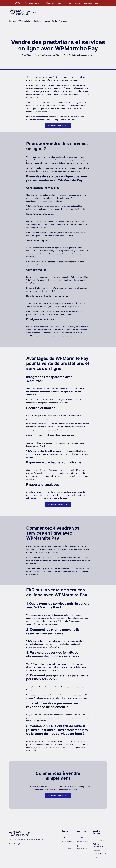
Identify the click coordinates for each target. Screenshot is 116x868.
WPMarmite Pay (31, 55)
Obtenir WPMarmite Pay (58, 126)
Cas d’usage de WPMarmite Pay (53, 55)
